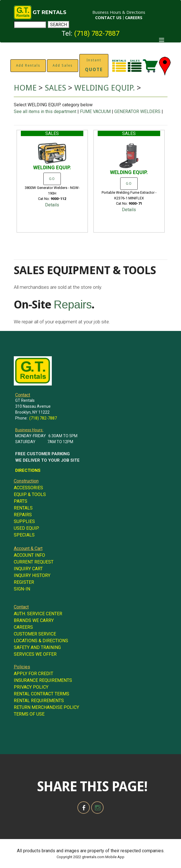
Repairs (73, 305)
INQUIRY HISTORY (32, 575)
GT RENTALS (50, 12)
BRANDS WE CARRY (34, 620)
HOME (25, 88)
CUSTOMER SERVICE (35, 634)
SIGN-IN (22, 589)
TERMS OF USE (29, 714)
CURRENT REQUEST (34, 562)
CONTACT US (108, 18)
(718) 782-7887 (97, 33)
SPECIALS (24, 535)
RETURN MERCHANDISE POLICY (46, 707)
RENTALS (23, 508)
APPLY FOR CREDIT (33, 674)
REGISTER (24, 582)
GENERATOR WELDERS (137, 111)
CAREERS (134, 18)
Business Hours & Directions (119, 12)
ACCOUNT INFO (29, 555)
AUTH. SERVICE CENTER (38, 614)
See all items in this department (46, 111)
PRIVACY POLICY (31, 687)
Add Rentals (28, 66)
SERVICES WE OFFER (35, 654)
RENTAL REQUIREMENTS (39, 701)
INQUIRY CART (28, 569)
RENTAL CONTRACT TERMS (42, 694)
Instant (94, 65)
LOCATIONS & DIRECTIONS (41, 641)
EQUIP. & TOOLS (30, 494)
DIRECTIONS (28, 470)
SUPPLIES (24, 521)
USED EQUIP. (26, 528)
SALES (55, 88)
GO (52, 179)
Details (52, 205)
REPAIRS (23, 515)
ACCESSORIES (28, 488)
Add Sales (63, 66)
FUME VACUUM (95, 111)
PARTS (21, 501)
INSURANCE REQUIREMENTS (43, 680)
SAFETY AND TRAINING (37, 647)
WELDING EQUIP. (106, 88)
